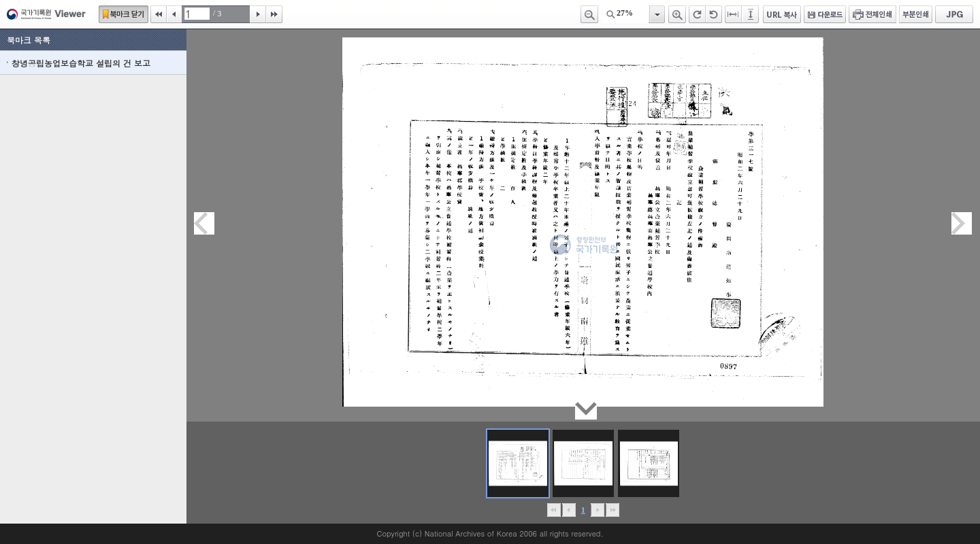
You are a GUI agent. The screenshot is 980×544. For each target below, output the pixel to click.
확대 (677, 14)
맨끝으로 (612, 510)
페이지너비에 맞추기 (734, 14)
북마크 (124, 14)
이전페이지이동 (204, 223)
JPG (954, 14)
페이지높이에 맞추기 (751, 14)
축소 (589, 14)
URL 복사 (782, 14)
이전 (174, 14)
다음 (258, 14)
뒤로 (597, 510)
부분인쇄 (916, 14)
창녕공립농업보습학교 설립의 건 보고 (81, 63)
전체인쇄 (872, 14)
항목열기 (656, 14)
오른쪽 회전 (697, 14)
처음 (159, 14)
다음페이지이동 (962, 223)
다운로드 (825, 14)
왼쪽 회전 (714, 14)
